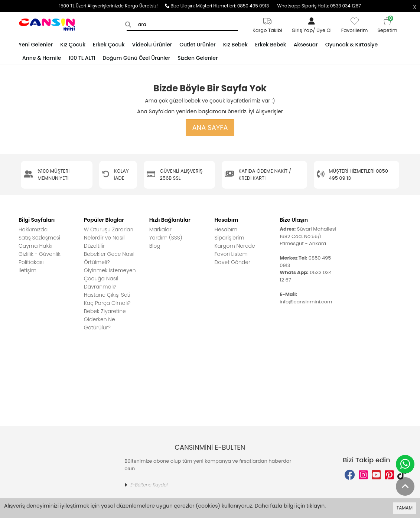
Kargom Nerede (235, 246)
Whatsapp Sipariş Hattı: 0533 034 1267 (319, 6)
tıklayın (315, 506)
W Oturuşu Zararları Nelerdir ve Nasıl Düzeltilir (109, 238)
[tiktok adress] (402, 388)
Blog (155, 246)
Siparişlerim (229, 238)
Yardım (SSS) (166, 238)
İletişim (27, 270)
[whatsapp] (405, 464)
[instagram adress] (363, 388)
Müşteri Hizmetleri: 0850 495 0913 (237, 6)
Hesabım (226, 229)
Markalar (160, 229)
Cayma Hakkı (35, 246)
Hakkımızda (33, 229)
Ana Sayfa (210, 128)
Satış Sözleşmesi (39, 238)
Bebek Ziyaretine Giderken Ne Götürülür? (105, 319)
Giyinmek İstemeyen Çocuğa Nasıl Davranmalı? (110, 278)
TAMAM (405, 508)
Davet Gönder (232, 262)
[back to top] (405, 486)
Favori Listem (231, 254)
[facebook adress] (350, 388)
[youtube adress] (376, 388)
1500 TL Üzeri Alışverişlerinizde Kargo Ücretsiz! (112, 6)
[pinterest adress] (389, 388)
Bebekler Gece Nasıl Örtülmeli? (109, 258)
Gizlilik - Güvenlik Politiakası (40, 258)
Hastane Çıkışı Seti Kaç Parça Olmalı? (107, 299)
